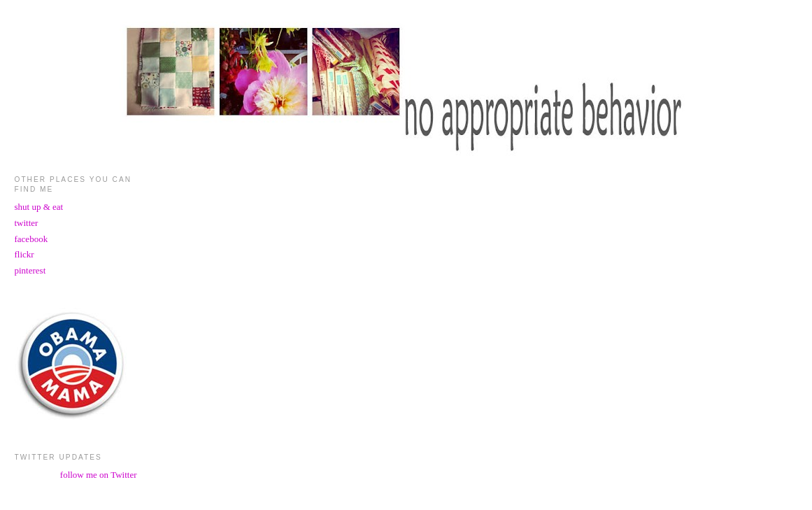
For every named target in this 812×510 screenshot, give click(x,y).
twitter (27, 223)
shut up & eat (39, 207)
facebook (31, 239)
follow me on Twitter (99, 475)
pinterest (30, 270)
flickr (24, 254)
